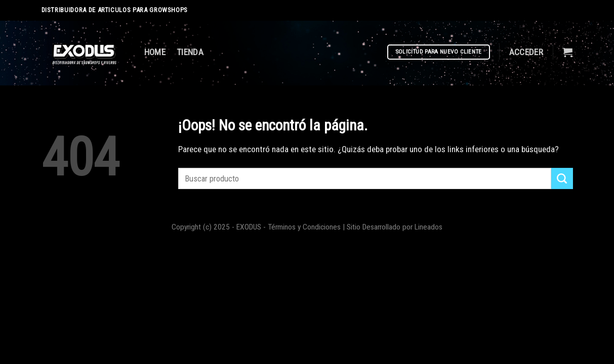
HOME (155, 52)
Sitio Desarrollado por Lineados (395, 227)
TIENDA (190, 52)
